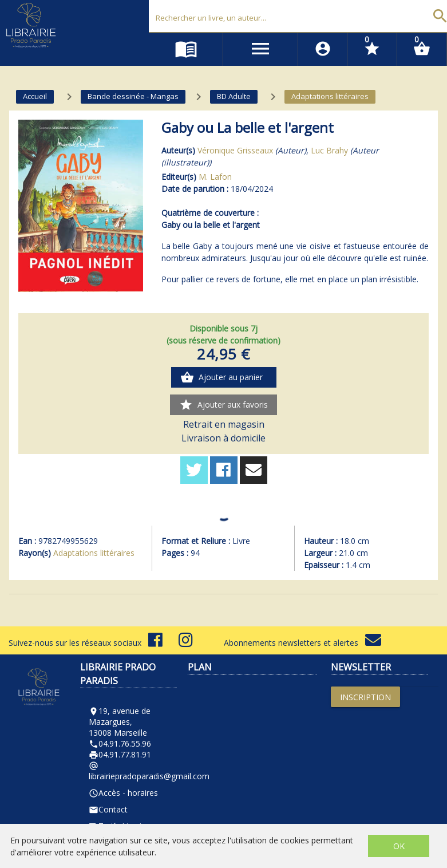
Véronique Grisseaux (235, 150)
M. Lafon (215, 177)
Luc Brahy (329, 150)
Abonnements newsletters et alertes (302, 643)
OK (399, 846)
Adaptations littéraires (94, 553)
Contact (108, 809)
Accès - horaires (123, 793)
